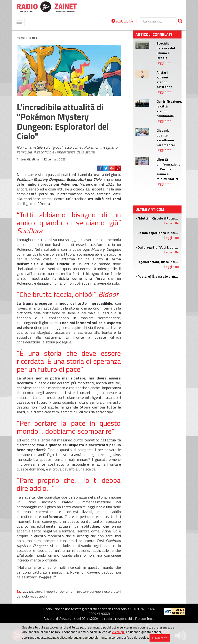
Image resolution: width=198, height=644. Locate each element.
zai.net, (29, 591)
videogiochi (39, 596)
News (33, 38)
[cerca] (158, 21)
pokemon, (68, 591)
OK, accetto (160, 638)
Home (21, 38)
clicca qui (118, 632)
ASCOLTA (122, 21)
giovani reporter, (47, 591)
